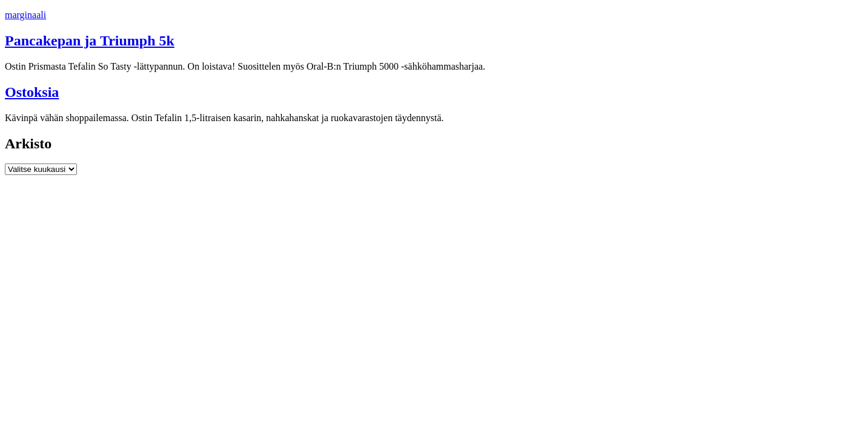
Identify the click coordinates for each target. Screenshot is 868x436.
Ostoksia (32, 92)
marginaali (25, 15)
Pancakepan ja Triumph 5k (90, 41)
